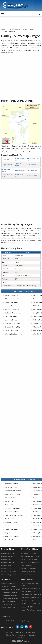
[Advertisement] (21, 77)
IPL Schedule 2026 (28, 601)
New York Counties (12, 540)
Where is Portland (32, 176)
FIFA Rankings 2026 (28, 592)
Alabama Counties (12, 484)
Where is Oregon (20, 170)
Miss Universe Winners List (31, 556)
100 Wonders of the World (10, 589)
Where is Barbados (8, 562)
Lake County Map (11, 316)
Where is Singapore (8, 556)
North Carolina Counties (14, 519)
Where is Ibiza (6, 566)
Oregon (24, 30)
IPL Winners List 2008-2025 (31, 604)
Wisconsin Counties (12, 536)
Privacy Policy (30, 633)
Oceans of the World (8, 586)
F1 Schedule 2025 (27, 607)
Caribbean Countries (8, 601)
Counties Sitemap (27, 575)
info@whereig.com (26, 621)
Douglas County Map (12, 306)
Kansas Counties (11, 501)
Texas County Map (12, 529)
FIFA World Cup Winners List (31, 589)
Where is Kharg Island (9, 583)
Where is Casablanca (28, 569)
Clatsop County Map (12, 299)
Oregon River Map (32, 170)
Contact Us (19, 633)
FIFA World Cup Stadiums (30, 598)
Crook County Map (12, 302)
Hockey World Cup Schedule (31, 610)
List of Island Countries (9, 604)
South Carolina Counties (14, 526)
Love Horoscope (27, 566)
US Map (9, 30)
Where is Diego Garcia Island (11, 575)
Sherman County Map (13, 327)
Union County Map (12, 330)
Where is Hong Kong (8, 553)
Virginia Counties (11, 533)
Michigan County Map (13, 508)
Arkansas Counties (12, 487)
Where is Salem (31, 165)
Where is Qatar (6, 559)
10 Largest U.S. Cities (29, 553)
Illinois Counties (11, 498)
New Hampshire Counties (14, 515)
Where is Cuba (6, 569)
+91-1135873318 (9, 621)
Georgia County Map (12, 494)
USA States (17, 30)
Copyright (33, 635)
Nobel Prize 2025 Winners (30, 562)
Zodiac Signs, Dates (28, 572)
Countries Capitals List (9, 592)
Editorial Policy (11, 635)
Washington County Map (14, 334)
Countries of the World (9, 595)
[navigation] (3, 14)
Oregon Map (6, 159)
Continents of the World (10, 598)
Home (3, 30)
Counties (31, 30)
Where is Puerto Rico (8, 572)
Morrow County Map (12, 323)
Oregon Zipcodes (7, 165)
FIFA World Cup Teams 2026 (31, 595)
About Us (9, 633)
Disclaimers (23, 635)
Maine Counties (11, 505)
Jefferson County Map (13, 313)
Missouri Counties (12, 512)
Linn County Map (11, 320)
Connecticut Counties (13, 491)
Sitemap (21, 637)
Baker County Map (12, 295)
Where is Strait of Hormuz (30, 559)
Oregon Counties (11, 522)
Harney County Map (12, 309)
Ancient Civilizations (8, 608)
